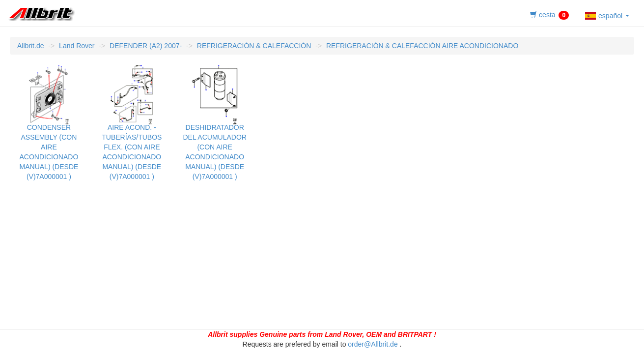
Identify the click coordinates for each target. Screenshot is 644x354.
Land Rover (77, 46)
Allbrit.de (30, 46)
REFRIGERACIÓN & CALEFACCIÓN (254, 46)
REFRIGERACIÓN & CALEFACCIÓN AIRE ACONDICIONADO (422, 46)
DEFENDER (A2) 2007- (146, 46)
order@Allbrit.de (373, 344)
